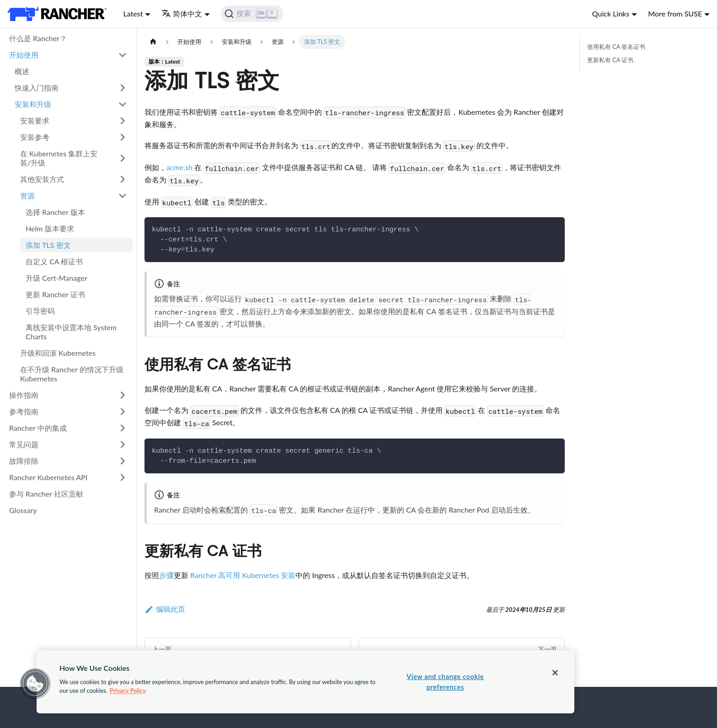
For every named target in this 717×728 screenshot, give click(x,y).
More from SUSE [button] (675, 13)
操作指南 (24, 395)
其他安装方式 (42, 179)
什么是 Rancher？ (38, 38)
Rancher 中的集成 (38, 428)
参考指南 (24, 411)
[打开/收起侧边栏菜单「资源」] (123, 196)
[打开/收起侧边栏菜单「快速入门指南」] (123, 88)
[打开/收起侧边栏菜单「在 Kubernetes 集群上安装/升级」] (123, 158)
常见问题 (24, 444)
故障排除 (24, 461)
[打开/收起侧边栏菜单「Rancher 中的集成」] (123, 428)
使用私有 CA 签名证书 (616, 47)
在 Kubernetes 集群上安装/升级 (59, 158)
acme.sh (179, 167)
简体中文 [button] (182, 13)
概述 (22, 71)
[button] (35, 684)
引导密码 (40, 311)
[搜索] (252, 14)
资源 (27, 195)
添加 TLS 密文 (48, 245)
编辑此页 (165, 609)
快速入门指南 (37, 88)
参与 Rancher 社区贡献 (46, 494)
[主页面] (153, 42)
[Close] (555, 673)
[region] (305, 682)
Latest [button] (133, 13)
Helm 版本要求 (50, 228)
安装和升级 (33, 104)
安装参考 (35, 137)
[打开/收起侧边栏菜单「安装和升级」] (123, 104)
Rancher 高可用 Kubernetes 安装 (243, 575)
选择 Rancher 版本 (55, 212)
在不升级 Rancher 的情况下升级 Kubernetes (72, 374)
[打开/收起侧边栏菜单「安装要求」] (123, 121)
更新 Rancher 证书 (55, 294)
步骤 (166, 575)
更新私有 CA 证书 (610, 60)
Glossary (23, 510)
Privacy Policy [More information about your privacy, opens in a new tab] (128, 691)
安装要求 (35, 120)
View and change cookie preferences (445, 682)
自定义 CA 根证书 (54, 261)
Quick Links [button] (611, 13)
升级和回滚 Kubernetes (58, 353)
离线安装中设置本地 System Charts (71, 332)
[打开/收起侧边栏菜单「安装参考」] (123, 137)
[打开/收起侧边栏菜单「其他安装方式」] (123, 179)
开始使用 (24, 55)
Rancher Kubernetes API (48, 477)
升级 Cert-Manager (56, 278)
